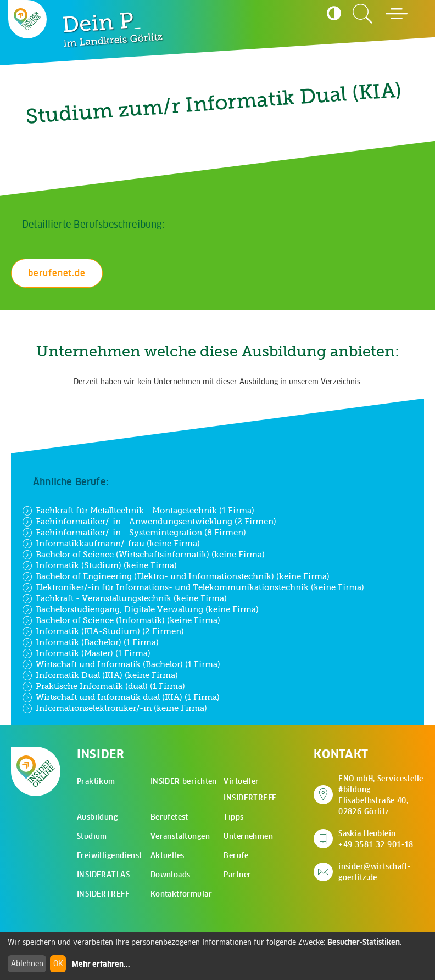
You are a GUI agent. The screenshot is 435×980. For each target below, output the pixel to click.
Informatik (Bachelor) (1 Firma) (90, 642)
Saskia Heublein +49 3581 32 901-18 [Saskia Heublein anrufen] (376, 839)
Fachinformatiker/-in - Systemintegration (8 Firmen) (134, 533)
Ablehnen (27, 964)
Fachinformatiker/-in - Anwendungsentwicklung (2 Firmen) (149, 522)
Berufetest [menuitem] (169, 817)
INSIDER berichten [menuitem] (184, 781)
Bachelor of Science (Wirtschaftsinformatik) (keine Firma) (143, 555)
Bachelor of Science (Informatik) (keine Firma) (121, 620)
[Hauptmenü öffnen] (397, 14)
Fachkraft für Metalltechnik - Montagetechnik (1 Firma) (138, 511)
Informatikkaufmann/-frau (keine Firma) (111, 544)
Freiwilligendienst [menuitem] (110, 855)
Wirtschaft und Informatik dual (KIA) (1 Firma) (121, 697)
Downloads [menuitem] (171, 875)
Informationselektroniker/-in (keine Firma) (115, 708)
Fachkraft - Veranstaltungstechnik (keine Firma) (124, 598)
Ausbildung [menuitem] (97, 817)
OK (58, 964)
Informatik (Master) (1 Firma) (86, 653)
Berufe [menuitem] (236, 855)
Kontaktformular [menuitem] (181, 894)
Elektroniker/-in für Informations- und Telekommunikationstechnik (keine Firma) (193, 587)
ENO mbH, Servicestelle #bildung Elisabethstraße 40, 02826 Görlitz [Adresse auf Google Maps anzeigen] (381, 795)
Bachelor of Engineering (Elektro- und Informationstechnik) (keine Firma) (176, 576)
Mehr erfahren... (101, 964)
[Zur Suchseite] (362, 14)
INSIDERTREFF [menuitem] (103, 894)
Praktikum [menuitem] (96, 781)
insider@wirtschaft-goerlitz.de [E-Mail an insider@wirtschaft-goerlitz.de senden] (374, 872)
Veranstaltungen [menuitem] (180, 836)
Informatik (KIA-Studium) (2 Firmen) (103, 631)
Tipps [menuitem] (233, 817)
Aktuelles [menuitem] (168, 855)
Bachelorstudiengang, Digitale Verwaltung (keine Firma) (140, 609)
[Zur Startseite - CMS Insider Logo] (27, 19)
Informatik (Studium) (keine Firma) (99, 565)
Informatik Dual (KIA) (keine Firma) (100, 675)
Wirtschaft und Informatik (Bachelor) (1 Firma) (121, 664)
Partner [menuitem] (237, 875)
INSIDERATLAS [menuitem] (103, 875)
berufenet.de (57, 273)
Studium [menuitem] (92, 836)
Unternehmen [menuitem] (248, 836)
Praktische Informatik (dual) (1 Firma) (104, 686)
